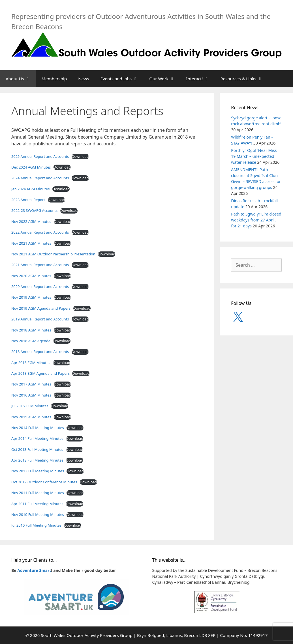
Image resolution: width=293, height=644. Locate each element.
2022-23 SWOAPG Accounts (34, 210)
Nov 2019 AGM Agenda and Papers (41, 308)
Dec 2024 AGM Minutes (31, 167)
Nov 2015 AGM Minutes (31, 417)
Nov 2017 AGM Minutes (31, 384)
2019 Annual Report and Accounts (40, 319)
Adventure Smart (34, 570)
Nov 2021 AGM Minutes (31, 243)
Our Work (165, 79)
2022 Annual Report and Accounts (40, 232)
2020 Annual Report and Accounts (40, 287)
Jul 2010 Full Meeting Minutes (36, 525)
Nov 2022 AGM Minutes (31, 221)
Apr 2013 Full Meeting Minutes (37, 460)
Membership (54, 79)
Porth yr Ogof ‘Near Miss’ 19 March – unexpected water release (254, 156)
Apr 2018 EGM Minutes (31, 363)
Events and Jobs (122, 79)
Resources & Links (244, 79)
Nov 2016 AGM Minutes (31, 395)
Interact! (200, 79)
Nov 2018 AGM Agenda (31, 341)
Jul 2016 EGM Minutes (30, 406)
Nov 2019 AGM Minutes (31, 297)
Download (80, 156)
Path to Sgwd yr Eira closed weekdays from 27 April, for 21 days (256, 220)
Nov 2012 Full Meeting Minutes (38, 471)
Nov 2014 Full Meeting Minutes (38, 428)
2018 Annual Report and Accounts (40, 352)
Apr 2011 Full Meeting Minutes (37, 504)
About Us (21, 79)
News (84, 79)
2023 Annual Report (28, 200)
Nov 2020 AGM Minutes (31, 276)
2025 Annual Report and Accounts (40, 156)
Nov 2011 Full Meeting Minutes (38, 493)
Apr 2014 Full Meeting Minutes (37, 438)
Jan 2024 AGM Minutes (30, 189)
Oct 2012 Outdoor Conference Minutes (44, 482)
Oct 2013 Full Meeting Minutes (37, 449)
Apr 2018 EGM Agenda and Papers (40, 373)
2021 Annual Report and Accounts (40, 265)
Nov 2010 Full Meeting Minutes (38, 514)
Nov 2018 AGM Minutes (31, 330)
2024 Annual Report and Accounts (40, 178)
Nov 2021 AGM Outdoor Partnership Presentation (53, 254)
